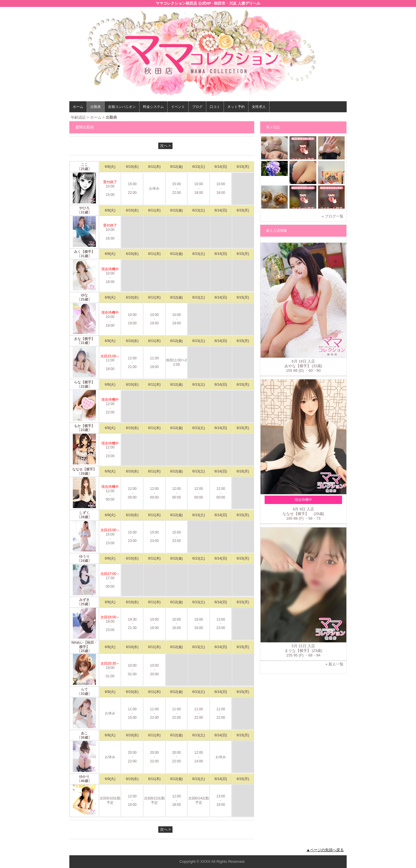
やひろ (84, 208)
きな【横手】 (84, 339)
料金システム (153, 107)
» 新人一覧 (334, 664)
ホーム (78, 107)
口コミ (215, 107)
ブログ (197, 107)
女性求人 (259, 107)
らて (84, 689)
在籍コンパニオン (122, 107)
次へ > (165, 146)
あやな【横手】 (298, 366)
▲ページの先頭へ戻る (325, 850)
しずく (84, 513)
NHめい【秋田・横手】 (84, 645)
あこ (84, 733)
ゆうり (84, 556)
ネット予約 (236, 107)
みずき (84, 600)
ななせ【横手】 (86, 469)
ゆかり (84, 777)
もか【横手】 (84, 426)
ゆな (84, 295)
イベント (178, 107)
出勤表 (96, 107)
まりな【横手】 (298, 651)
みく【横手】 (84, 252)
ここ (84, 165)
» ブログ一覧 (333, 216)
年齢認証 (78, 117)
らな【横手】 (84, 382)
